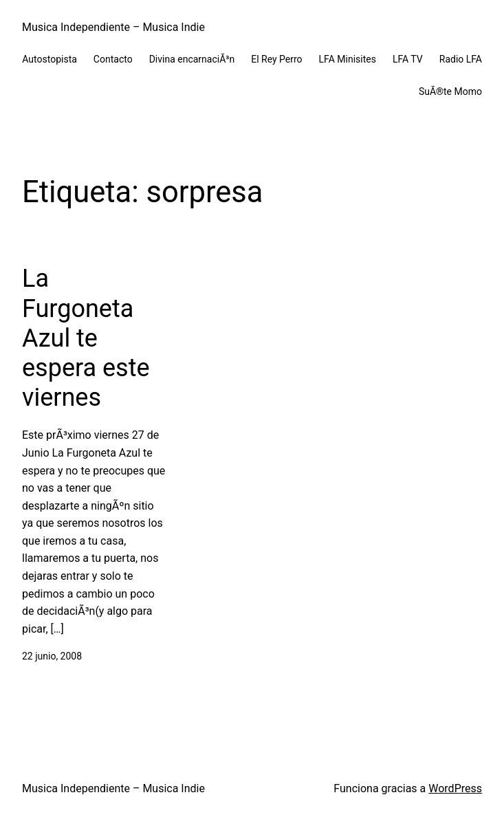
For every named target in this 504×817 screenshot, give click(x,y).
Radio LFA (461, 59)
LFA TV (408, 59)
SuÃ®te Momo (450, 91)
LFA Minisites (348, 59)
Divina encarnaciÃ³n (192, 59)
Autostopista (50, 59)
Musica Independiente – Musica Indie (113, 27)
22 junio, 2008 (52, 656)
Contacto (113, 59)
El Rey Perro (276, 59)
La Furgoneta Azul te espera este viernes (86, 338)
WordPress (455, 788)
